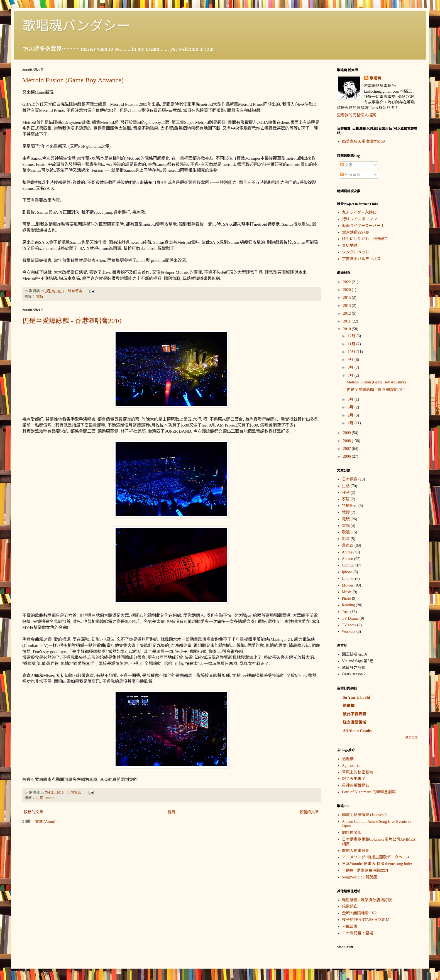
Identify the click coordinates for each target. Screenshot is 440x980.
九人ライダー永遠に (359, 212)
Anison (348, 559)
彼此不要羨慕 (355, 714)
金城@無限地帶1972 (359, 913)
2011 (347, 321)
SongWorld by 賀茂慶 (360, 877)
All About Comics (358, 731)
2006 (348, 456)
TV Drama (350, 618)
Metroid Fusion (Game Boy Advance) (73, 80)
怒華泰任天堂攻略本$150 (363, 141)
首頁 (171, 812)
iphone (347, 572)
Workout (349, 631)
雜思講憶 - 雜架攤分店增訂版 (367, 900)
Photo (347, 598)
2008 (348, 441)
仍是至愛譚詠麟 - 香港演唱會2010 (72, 321)
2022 (348, 282)
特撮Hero (350, 506)
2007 (348, 449)
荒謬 (346, 512)
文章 (346, 165)
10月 (352, 352)
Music (49, 798)
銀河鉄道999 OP (356, 232)
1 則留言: (76, 792)
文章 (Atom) (45, 822)
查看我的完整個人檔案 (356, 115)
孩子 (346, 493)
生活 (40, 798)
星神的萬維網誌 (356, 785)
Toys (346, 612)
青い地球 (350, 246)
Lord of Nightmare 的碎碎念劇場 (369, 792)
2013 (348, 306)
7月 (351, 375)
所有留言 (350, 175)
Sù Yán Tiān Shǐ (356, 697)
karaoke (348, 579)
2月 (351, 415)
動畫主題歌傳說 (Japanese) (364, 815)
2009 (348, 433)
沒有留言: (76, 291)
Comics (348, 565)
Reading (349, 605)
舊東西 (348, 546)
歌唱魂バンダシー (76, 26)
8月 (351, 367)
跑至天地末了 (354, 779)
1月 (351, 423)
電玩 (40, 297)
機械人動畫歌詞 (356, 851)
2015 (348, 298)
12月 (352, 336)
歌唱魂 (375, 78)
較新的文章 (33, 812)
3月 (351, 407)
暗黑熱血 (350, 906)
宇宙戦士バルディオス (361, 259)
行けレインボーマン (360, 219)
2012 (348, 313)
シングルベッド (356, 252)
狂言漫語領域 (355, 722)
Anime (347, 552)
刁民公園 (350, 926)
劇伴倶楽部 (352, 833)
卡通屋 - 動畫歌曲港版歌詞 (365, 871)
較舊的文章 (309, 812)
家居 (346, 499)
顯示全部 (412, 738)
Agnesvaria (351, 766)
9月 (351, 360)
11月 (352, 344)
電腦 (346, 526)
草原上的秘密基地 (358, 772)
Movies (348, 585)
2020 (348, 290)
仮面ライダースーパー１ (363, 226)
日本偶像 (350, 479)
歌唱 (346, 532)
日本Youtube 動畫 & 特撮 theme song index (377, 864)
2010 (348, 329)
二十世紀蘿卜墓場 (358, 933)
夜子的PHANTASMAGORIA (366, 920)
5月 (351, 399)
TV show (349, 625)
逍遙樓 (349, 706)
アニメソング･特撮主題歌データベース (376, 857)
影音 (346, 539)
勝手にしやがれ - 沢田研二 (365, 239)
